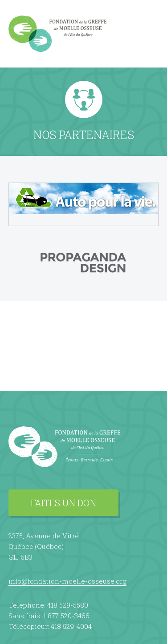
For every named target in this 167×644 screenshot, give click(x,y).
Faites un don (63, 503)
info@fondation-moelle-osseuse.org (67, 581)
